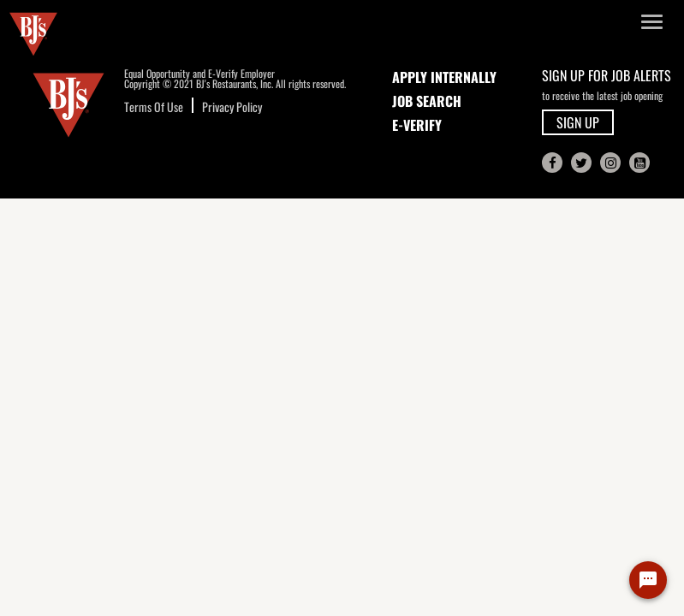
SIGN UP (578, 122)
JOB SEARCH (427, 101)
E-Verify (417, 125)
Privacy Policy (232, 107)
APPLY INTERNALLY (444, 77)
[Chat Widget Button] (648, 580)
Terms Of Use (154, 107)
